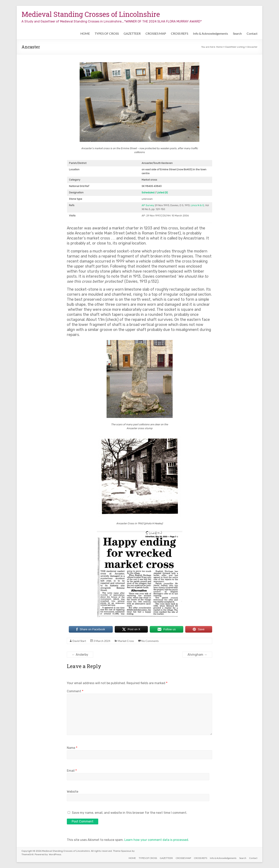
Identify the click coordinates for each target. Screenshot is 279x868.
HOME (85, 33)
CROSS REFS (180, 33)
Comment (75, 691)
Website (73, 792)
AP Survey (148, 205)
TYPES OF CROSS (107, 33)
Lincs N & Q (197, 205)
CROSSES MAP (156, 33)
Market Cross (126, 641)
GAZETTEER (132, 33)
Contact (252, 33)
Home (219, 47)
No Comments (150, 641)
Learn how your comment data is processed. (157, 840)
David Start (79, 641)
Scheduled (148, 192)
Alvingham (197, 655)
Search (237, 33)
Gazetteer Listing (235, 47)
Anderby (80, 655)
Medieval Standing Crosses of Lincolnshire (91, 14)
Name (72, 748)
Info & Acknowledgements (211, 33)
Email (72, 771)
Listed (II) (162, 192)
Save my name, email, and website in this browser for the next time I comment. (130, 813)
